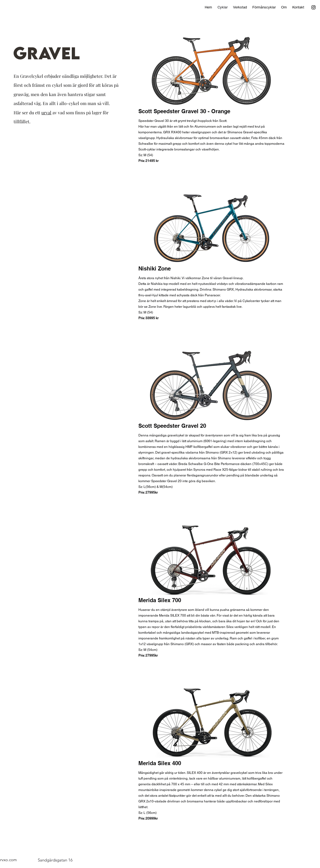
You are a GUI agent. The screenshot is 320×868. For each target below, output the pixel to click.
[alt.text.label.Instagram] (313, 7)
